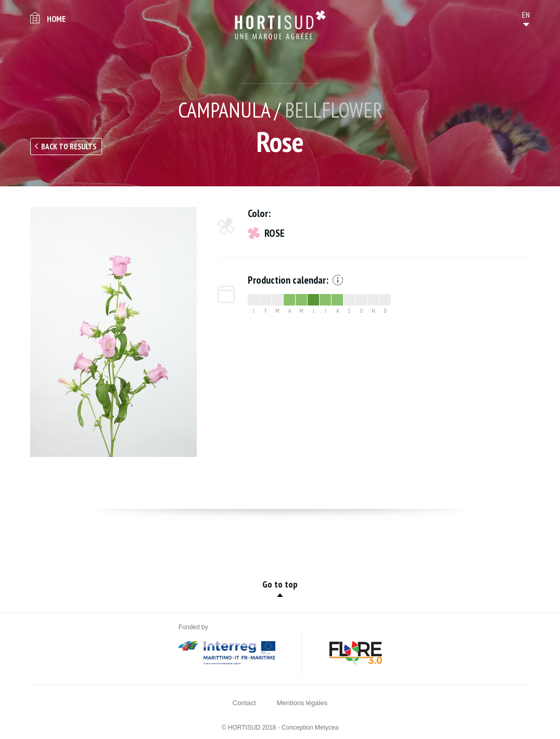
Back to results (69, 146)
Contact (244, 703)
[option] (113, 332)
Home (56, 19)
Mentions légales (302, 703)
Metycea (327, 728)
